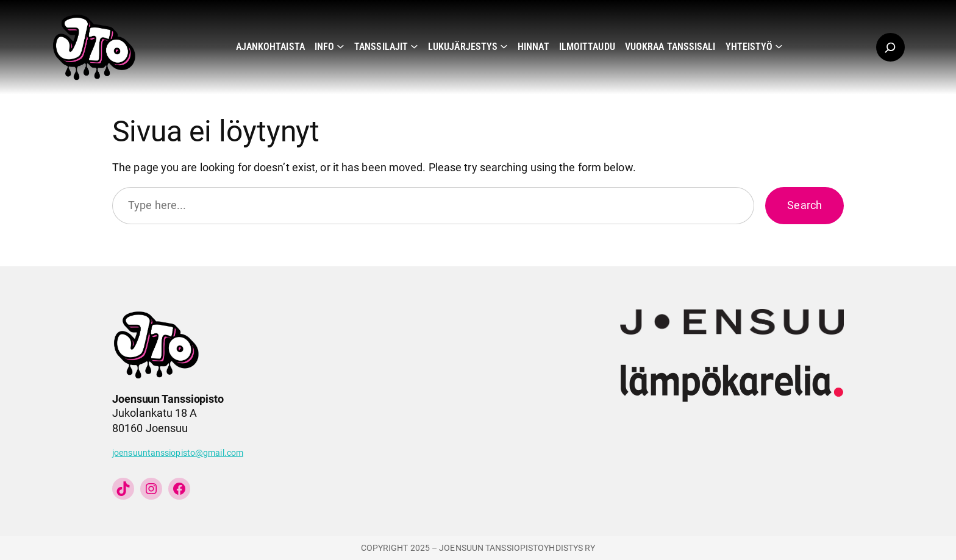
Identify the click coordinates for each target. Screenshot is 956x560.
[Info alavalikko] (341, 46)
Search (804, 205)
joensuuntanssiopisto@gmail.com (178, 453)
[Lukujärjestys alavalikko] (504, 46)
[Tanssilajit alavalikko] (414, 46)
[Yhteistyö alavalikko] (779, 46)
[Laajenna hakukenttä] (890, 47)
